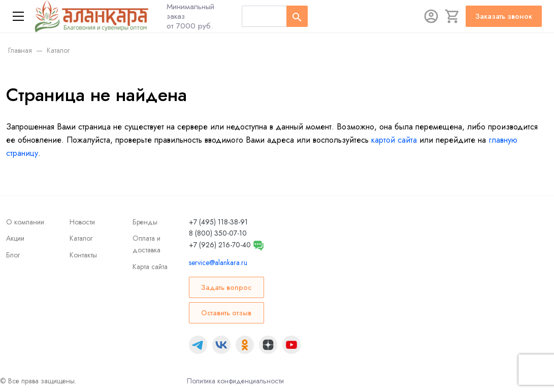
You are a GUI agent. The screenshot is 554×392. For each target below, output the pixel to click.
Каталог (81, 238)
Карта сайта (150, 267)
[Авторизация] (431, 16)
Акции (15, 238)
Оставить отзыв (226, 313)
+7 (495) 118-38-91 (218, 222)
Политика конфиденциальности (235, 381)
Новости (82, 222)
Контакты (83, 255)
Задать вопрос (226, 287)
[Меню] (18, 16)
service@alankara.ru (218, 263)
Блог (13, 255)
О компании (25, 222)
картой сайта (394, 140)
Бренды (145, 222)
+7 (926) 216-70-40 (220, 245)
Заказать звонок (504, 16)
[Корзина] (452, 16)
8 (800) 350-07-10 (218, 233)
